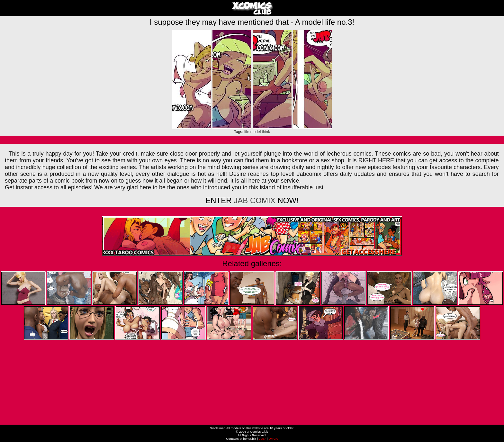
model (256, 132)
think (266, 132)
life (247, 132)
